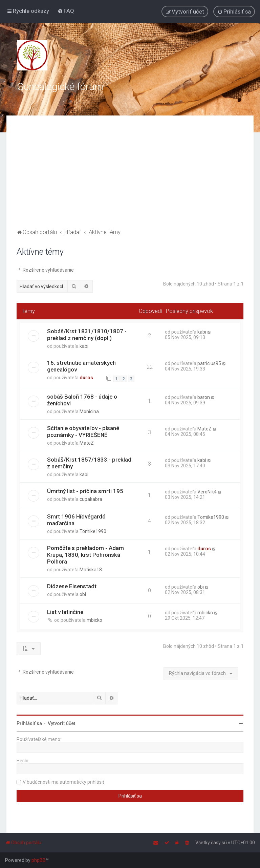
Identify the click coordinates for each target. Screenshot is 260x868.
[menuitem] (66, 11)
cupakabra (91, 499)
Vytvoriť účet (61, 723)
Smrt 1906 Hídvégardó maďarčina (76, 520)
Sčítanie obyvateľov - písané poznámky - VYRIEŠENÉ (83, 431)
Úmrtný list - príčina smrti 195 (85, 491)
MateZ (87, 443)
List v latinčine (65, 612)
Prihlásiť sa (29, 723)
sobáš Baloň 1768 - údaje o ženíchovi (82, 400)
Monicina (89, 411)
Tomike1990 (93, 531)
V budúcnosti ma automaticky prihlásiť (63, 782)
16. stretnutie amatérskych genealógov (81, 366)
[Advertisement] (130, 176)
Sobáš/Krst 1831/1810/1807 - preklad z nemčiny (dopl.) (87, 335)
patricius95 (209, 363)
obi (83, 594)
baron (204, 397)
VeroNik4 (207, 492)
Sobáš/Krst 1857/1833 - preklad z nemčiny (89, 463)
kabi (84, 346)
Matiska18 (91, 570)
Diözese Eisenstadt (72, 586)
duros (86, 378)
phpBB (39, 860)
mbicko (94, 620)
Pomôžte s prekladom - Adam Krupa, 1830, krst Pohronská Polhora (85, 555)
